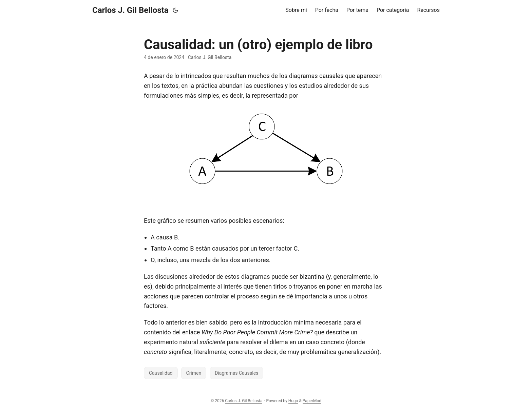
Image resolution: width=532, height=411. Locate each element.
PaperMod (312, 401)
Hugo (293, 401)
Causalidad (161, 373)
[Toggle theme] (175, 10)
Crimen (194, 373)
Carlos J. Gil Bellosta (130, 10)
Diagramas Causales (236, 373)
